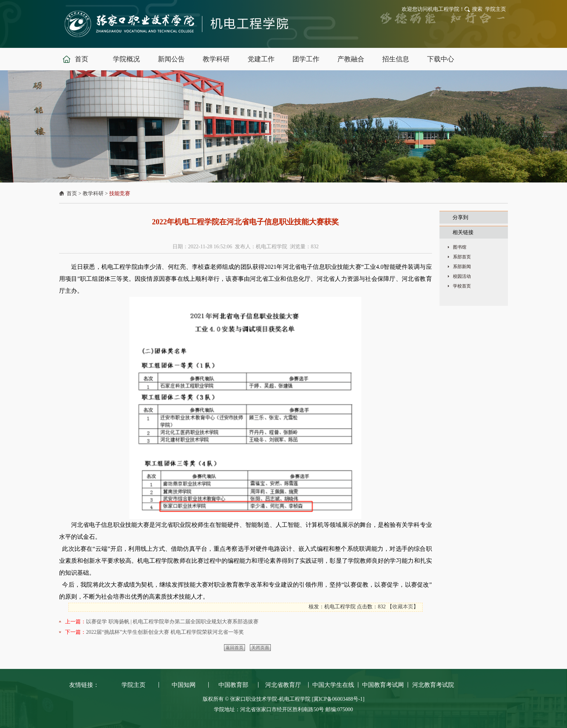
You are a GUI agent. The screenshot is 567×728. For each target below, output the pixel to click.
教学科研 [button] (216, 59)
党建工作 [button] (261, 59)
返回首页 (235, 648)
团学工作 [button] (306, 59)
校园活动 (462, 276)
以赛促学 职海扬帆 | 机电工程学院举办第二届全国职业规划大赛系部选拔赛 (172, 622)
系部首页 (462, 257)
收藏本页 (403, 607)
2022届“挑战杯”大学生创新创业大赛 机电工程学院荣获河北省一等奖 (165, 632)
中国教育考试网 (383, 685)
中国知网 (184, 685)
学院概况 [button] (126, 59)
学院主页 (496, 9)
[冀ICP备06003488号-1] (338, 699)
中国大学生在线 (333, 685)
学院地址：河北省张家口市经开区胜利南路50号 (270, 709)
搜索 (477, 9)
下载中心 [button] (441, 59)
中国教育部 (233, 685)
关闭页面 (260, 648)
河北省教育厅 (283, 685)
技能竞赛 (120, 193)
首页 (72, 193)
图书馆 (460, 247)
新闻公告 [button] (171, 59)
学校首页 (462, 286)
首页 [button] (82, 59)
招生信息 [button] (396, 59)
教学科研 (93, 193)
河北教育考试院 (433, 685)
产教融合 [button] (351, 59)
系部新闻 (462, 267)
